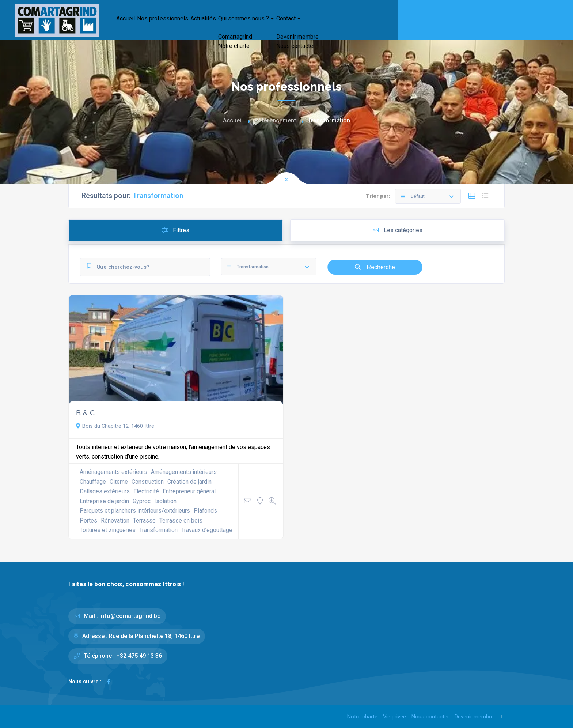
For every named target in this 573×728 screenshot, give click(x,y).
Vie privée (394, 717)
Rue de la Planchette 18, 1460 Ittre (154, 636)
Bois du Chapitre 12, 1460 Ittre (115, 426)
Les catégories (398, 230)
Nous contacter (430, 717)
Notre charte (362, 717)
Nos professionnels (187, 22)
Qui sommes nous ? (310, 22)
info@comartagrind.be (130, 616)
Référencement (275, 120)
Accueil (132, 22)
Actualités (246, 22)
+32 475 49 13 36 (139, 656)
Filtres (176, 230)
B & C (85, 413)
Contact (375, 22)
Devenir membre (474, 717)
